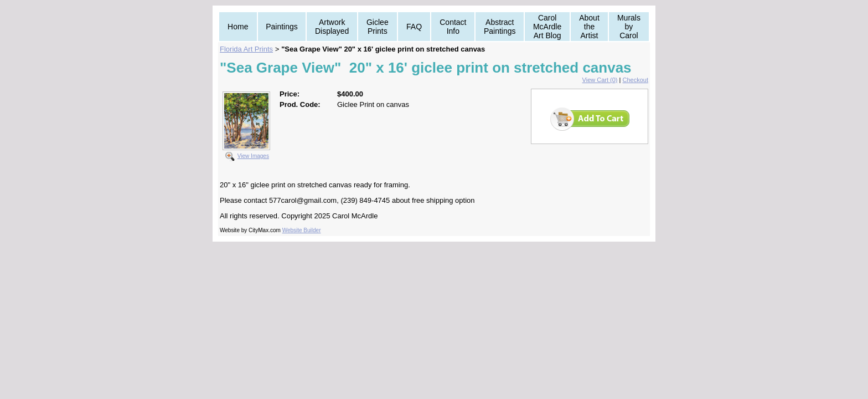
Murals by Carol (629, 27)
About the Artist (589, 27)
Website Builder (302, 230)
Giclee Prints (378, 27)
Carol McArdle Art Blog (547, 27)
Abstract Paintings (500, 27)
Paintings (282, 27)
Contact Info (453, 27)
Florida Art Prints (246, 49)
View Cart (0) (600, 80)
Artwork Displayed (332, 27)
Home (238, 27)
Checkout (635, 80)
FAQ (414, 27)
